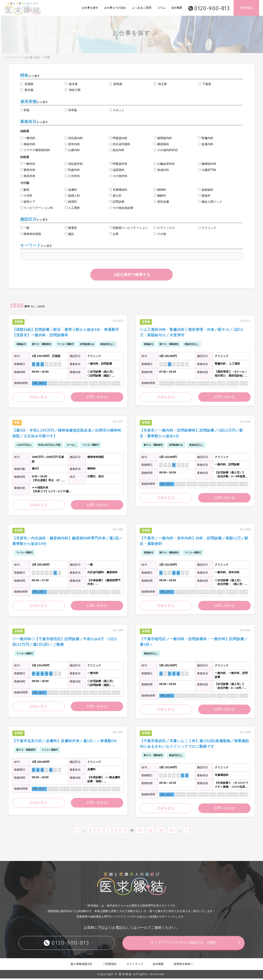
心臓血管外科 (164, 164)
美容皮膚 (161, 202)
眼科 (25, 190)
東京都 (27, 90)
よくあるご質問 (142, 8)
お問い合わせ (97, 397)
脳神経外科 (207, 164)
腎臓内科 (206, 138)
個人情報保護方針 (81, 965)
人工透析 (72, 208)
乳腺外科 (72, 170)
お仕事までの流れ (115, 8)
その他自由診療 (121, 208)
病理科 (71, 202)
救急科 (204, 196)
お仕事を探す (90, 8)
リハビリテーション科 (37, 208)
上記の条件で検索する (132, 275)
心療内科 (72, 150)
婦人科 (115, 196)
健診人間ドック (210, 202)
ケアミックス (164, 228)
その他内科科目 (166, 150)
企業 (114, 234)
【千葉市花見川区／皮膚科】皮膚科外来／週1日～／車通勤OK (65, 742)
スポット (117, 110)
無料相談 (246, 8)
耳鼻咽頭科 (118, 190)
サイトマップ (135, 965)
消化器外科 (74, 164)
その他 (160, 234)
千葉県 (205, 84)
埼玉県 (160, 84)
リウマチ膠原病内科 (35, 150)
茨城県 (27, 84)
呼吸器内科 (118, 138)
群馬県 (116, 84)
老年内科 (72, 144)
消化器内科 (74, 138)
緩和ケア (28, 202)
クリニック (207, 228)
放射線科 (206, 190)
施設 (69, 234)
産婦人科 (72, 196)
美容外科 (28, 176)
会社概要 (177, 8)
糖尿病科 (161, 144)
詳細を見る (39, 397)
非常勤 (71, 110)
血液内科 (206, 144)
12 (151, 832)
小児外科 (72, 176)
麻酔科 (160, 196)
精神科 (160, 190)
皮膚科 (71, 190)
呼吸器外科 (118, 164)
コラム (161, 8)
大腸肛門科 (207, 170)
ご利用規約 (110, 965)
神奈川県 (73, 90)
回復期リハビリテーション (129, 228)
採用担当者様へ (183, 965)
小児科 (26, 196)
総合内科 (117, 150)
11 (140, 832)
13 (161, 832)
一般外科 (28, 164)
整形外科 (28, 170)
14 (172, 832)
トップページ (12, 57)
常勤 (25, 110)
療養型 (71, 228)
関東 (47, 57)
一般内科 (28, 138)
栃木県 (71, 84)
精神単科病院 (31, 234)
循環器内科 (163, 138)
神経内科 (28, 144)
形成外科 (161, 170)
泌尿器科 (117, 170)
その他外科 (118, 176)
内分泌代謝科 (120, 144)
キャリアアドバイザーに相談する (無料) (184, 944)
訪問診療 (117, 202)
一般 (25, 228)
